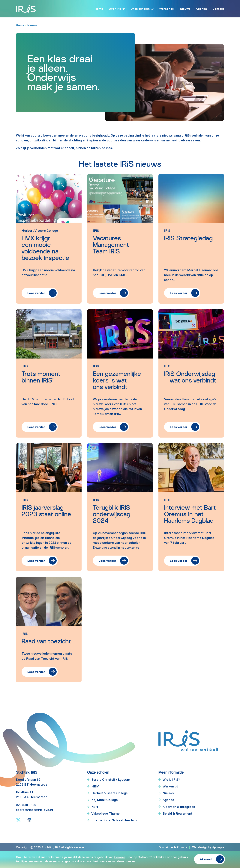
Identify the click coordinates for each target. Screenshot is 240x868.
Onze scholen (140, 9)
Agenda (201, 9)
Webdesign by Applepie (208, 847)
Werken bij (167, 9)
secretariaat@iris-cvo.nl (34, 810)
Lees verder (36, 293)
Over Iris (115, 9)
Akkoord (206, 859)
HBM (95, 786)
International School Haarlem (114, 820)
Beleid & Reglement (177, 813)
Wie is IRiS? (171, 780)
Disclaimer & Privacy (173, 847)
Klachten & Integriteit (179, 807)
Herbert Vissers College (109, 793)
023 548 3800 (26, 805)
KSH (95, 807)
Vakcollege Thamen (106, 813)
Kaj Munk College (105, 800)
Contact (218, 9)
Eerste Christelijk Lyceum (111, 780)
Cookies (120, 857)
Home (99, 9)
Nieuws (185, 9)
